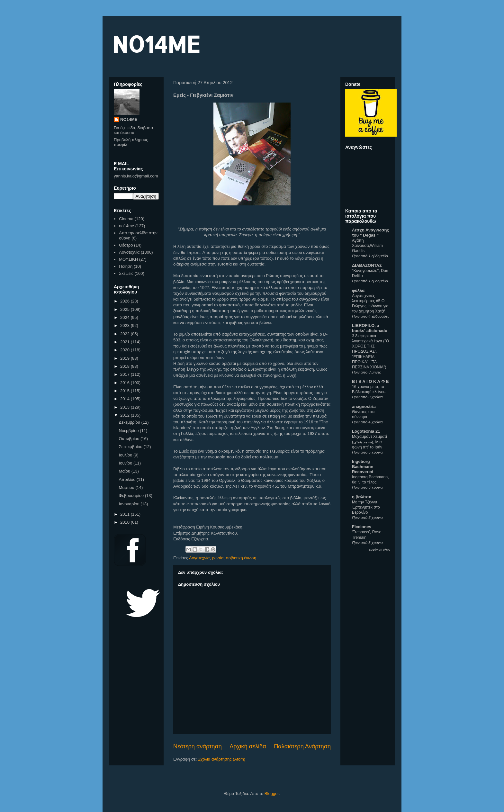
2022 (126, 334)
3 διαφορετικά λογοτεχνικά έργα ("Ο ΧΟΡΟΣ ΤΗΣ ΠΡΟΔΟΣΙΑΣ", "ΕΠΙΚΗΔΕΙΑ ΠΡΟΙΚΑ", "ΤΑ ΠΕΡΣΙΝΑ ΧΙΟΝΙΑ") (370, 351)
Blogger (272, 794)
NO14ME (156, 44)
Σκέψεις (126, 273)
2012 (126, 415)
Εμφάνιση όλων (379, 550)
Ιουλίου (126, 455)
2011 (126, 514)
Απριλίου (128, 479)
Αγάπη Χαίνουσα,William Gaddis (367, 246)
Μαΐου (125, 471)
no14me (126, 226)
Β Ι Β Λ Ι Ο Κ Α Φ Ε (370, 381)
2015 (126, 391)
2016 (126, 383)
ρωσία (218, 558)
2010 (126, 522)
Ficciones (362, 527)
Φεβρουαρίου (132, 496)
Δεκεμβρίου (130, 422)
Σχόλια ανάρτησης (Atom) (222, 759)
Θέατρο (126, 245)
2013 (126, 407)
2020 (126, 350)
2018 (126, 366)
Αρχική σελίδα (248, 746)
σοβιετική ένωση (241, 558)
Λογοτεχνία (199, 558)
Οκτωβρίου (130, 439)
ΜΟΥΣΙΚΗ (128, 259)
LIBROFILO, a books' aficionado (370, 328)
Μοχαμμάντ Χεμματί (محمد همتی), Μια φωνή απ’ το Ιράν (369, 442)
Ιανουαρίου (130, 504)
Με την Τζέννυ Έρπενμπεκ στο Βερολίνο (366, 507)
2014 (126, 399)
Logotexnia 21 (366, 431)
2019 (126, 358)
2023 (126, 325)
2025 (126, 309)
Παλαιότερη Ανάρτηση (302, 746)
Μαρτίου (127, 487)
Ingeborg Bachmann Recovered (363, 467)
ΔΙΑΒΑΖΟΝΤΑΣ (367, 265)
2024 (126, 317)
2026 (126, 301)
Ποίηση (126, 266)
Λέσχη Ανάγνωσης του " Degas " (370, 233)
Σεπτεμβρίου (131, 447)
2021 (126, 342)
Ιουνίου (126, 463)
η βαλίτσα (362, 497)
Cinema (126, 219)
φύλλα (358, 290)
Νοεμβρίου (130, 431)
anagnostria (364, 406)
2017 (126, 374)
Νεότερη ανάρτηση (198, 746)
